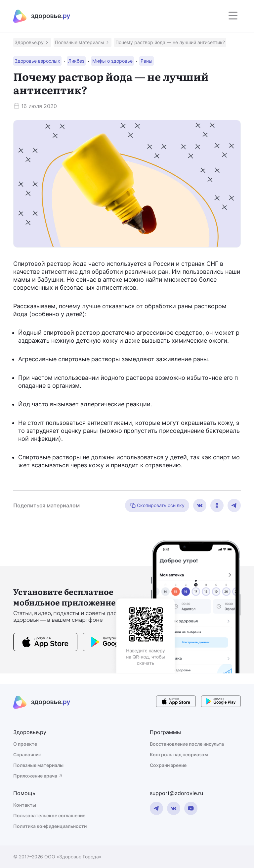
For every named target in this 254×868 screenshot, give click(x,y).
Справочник (27, 754)
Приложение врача (38, 776)
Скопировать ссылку (157, 505)
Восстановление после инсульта (187, 744)
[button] (32, 42)
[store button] (45, 643)
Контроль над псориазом (179, 754)
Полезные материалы (38, 765)
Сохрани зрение (168, 765)
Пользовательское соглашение (49, 815)
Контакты (25, 805)
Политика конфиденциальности (50, 826)
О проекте (25, 744)
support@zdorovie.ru (176, 793)
